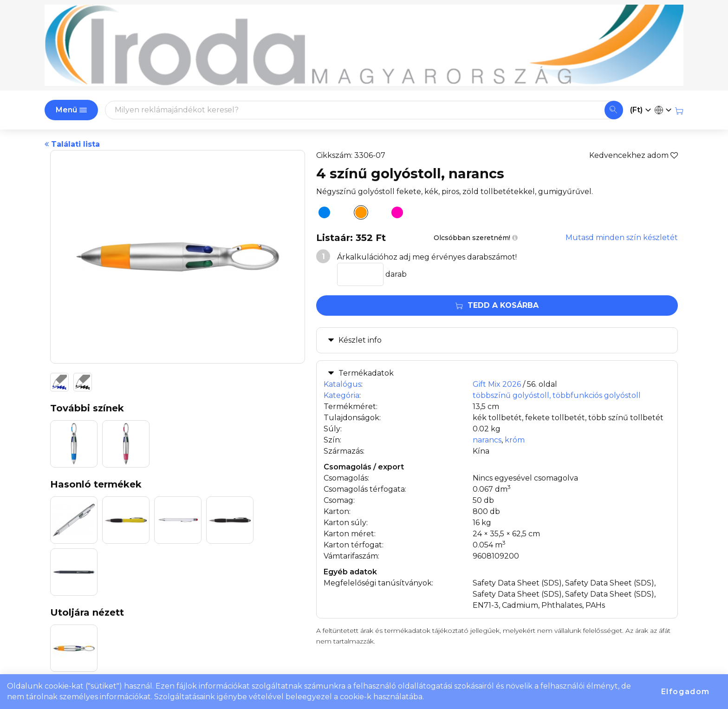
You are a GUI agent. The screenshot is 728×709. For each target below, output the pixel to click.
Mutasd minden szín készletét (622, 237)
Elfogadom (686, 692)
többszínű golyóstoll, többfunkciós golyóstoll (557, 395)
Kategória (341, 395)
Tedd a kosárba (497, 305)
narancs (487, 440)
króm (515, 440)
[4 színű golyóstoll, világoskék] (322, 214)
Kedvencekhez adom (634, 155)
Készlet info (360, 340)
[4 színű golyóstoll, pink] (395, 214)
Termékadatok (366, 373)
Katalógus (342, 384)
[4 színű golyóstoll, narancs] (358, 214)
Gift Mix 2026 (497, 384)
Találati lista (72, 144)
